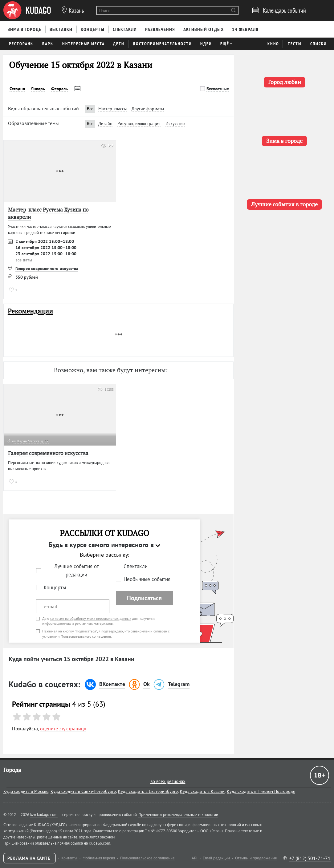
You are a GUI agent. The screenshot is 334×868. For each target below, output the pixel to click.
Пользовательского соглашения (86, 636)
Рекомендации (30, 311)
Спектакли (136, 566)
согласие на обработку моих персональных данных (91, 618)
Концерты (55, 587)
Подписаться (144, 598)
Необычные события (147, 579)
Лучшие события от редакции (77, 570)
